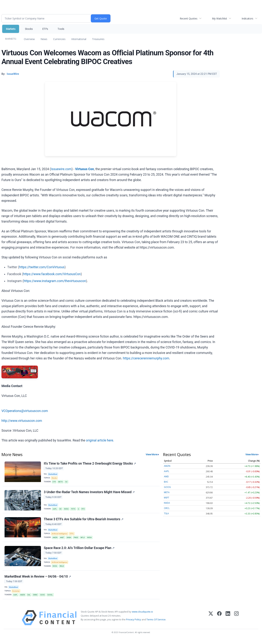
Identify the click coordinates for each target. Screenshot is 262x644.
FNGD (77, 540)
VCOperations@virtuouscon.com (25, 411)
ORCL (167, 508)
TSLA (166, 513)
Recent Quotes (189, 18)
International (79, 39)
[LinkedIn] (228, 622)
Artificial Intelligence (60, 536)
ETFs (45, 29)
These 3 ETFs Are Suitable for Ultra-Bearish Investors (84, 521)
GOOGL (52, 599)
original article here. (100, 440)
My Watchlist (220, 18)
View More (152, 454)
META (61, 482)
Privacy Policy (134, 624)
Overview (29, 39)
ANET (63, 540)
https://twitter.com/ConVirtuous (42, 267)
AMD (166, 476)
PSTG (74, 510)
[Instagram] (236, 622)
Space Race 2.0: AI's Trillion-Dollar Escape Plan (79, 551)
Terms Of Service (156, 624)
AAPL (55, 510)
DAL (30, 599)
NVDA (67, 510)
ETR (54, 482)
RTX (85, 510)
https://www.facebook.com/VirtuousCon (52, 274)
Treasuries (98, 39)
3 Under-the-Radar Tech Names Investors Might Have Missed (89, 493)
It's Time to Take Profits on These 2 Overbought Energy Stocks (90, 464)
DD (61, 510)
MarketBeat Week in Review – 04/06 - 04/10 (38, 580)
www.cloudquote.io (142, 616)
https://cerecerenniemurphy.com (146, 358)
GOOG (44, 599)
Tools (61, 29)
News (44, 39)
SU (67, 482)
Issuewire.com (61, 169)
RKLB (62, 569)
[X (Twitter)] (211, 622)
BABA (70, 540)
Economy (16, 595)
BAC (166, 482)
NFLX (84, 540)
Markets (11, 29)
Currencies (59, 39)
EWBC (37, 599)
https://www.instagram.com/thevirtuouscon (55, 281)
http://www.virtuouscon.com (22, 421)
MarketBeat (53, 474)
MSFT (167, 498)
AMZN (55, 540)
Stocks (29, 29)
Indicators (247, 18)
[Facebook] (219, 622)
